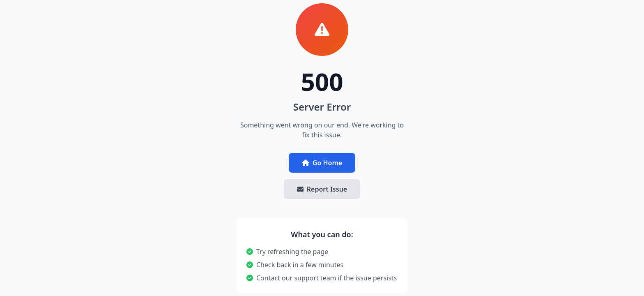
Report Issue (322, 189)
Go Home (322, 163)
